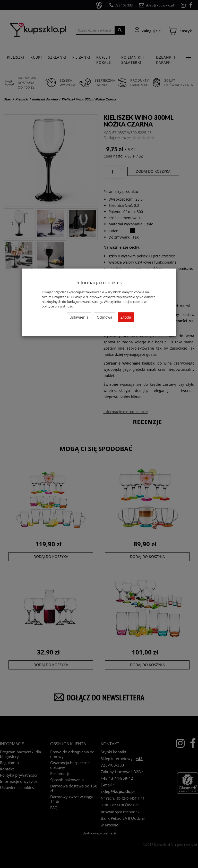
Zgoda (126, 317)
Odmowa (105, 317)
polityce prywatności (58, 306)
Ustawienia (79, 317)
